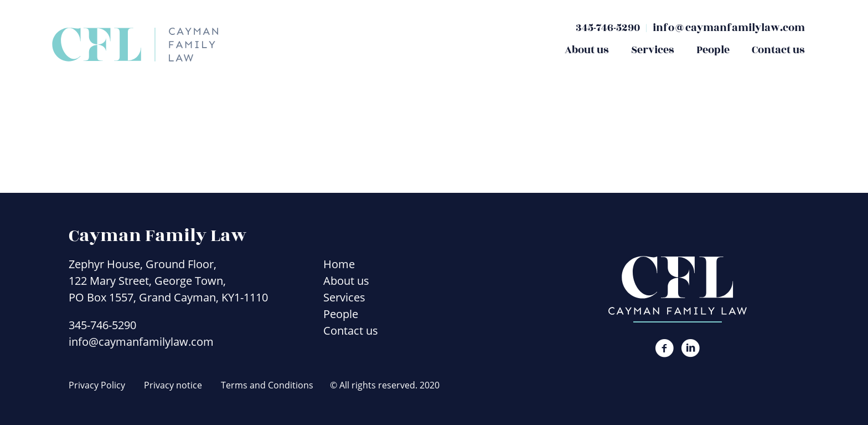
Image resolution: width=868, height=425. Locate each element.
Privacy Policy (97, 385)
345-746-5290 (608, 28)
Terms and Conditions (267, 385)
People (713, 50)
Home (339, 264)
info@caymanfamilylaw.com (729, 28)
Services (653, 50)
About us (587, 50)
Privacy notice (173, 385)
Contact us (778, 50)
